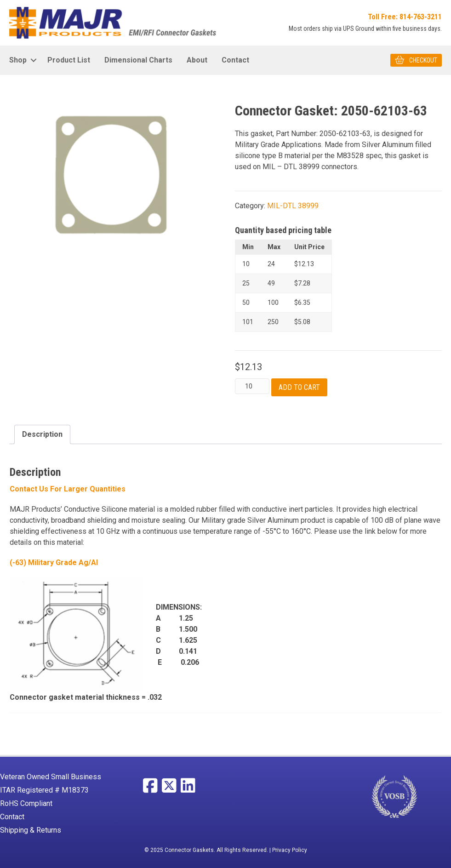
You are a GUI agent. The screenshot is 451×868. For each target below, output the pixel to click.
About (197, 60)
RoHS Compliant (26, 803)
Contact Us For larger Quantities (68, 489)
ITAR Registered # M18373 (44, 790)
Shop (18, 60)
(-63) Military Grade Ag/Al (54, 562)
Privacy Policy (290, 850)
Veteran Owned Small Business (51, 777)
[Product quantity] (252, 386)
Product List (69, 60)
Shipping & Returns (31, 830)
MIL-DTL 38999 (293, 206)
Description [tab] (42, 434)
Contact (235, 60)
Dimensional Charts (138, 60)
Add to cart (299, 387)
